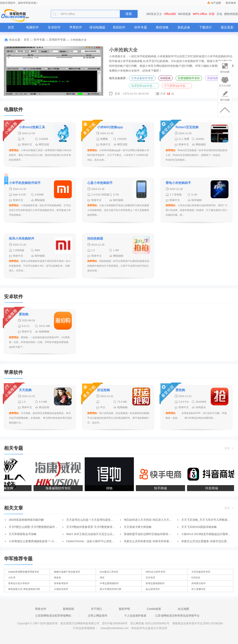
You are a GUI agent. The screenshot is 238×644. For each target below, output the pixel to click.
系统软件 (119, 27)
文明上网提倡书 (98, 616)
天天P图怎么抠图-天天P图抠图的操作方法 (35, 527)
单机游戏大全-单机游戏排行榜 (24, 589)
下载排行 (205, 27)
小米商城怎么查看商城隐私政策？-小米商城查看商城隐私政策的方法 (51, 541)
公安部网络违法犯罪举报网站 (53, 616)
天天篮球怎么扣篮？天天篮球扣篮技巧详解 (93, 520)
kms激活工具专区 (109, 572)
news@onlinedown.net (114, 628)
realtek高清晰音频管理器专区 (24, 572)
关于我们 (96, 609)
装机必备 (184, 27)
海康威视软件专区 (59, 488)
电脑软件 (33, 27)
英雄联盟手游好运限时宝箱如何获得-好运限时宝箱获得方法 (160, 534)
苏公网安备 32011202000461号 (150, 623)
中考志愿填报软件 (109, 583)
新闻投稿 (68, 609)
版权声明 (124, 609)
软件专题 (141, 27)
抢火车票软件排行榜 (110, 589)
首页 (11, 27)
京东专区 (150, 578)
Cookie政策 (154, 609)
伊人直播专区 (199, 589)
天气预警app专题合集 (177, 86)
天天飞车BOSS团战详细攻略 (199, 527)
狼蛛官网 (8, 488)
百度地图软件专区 (189, 78)
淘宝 (102, 578)
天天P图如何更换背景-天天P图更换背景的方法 (95, 527)
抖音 (212, 14)
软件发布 (231, 3)
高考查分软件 (199, 583)
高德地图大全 (215, 78)
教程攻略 (162, 27)
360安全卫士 (154, 14)
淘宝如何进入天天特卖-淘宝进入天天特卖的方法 (153, 520)
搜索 (129, 14)
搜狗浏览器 (231, 14)
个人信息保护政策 (135, 616)
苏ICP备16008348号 (115, 623)
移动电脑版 (97, 27)
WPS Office (200, 14)
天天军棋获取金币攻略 (23, 534)
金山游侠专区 (153, 589)
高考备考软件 (61, 583)
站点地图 (183, 609)
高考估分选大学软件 (19, 583)
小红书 (12, 578)
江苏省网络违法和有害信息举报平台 (177, 616)
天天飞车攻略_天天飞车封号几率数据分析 (207, 520)
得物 (110, 488)
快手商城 (161, 488)
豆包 (219, 14)
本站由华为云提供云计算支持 (149, 628)
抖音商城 (213, 488)
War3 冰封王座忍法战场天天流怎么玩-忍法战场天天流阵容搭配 (105, 534)
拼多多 (58, 578)
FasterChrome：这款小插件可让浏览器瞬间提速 (96, 541)
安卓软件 (54, 27)
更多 (229, 448)
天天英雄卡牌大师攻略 (138, 527)
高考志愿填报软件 (155, 583)
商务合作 (41, 609)
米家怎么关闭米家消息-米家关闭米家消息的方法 (153, 541)
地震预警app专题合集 (144, 86)
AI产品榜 (216, 3)
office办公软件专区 (155, 572)
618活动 (166, 78)
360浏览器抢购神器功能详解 (26, 520)
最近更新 (227, 27)
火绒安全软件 (61, 589)
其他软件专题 (57, 40)
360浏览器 (184, 14)
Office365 (170, 14)
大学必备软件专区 (142, 78)
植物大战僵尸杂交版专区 (67, 572)
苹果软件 (76, 27)
